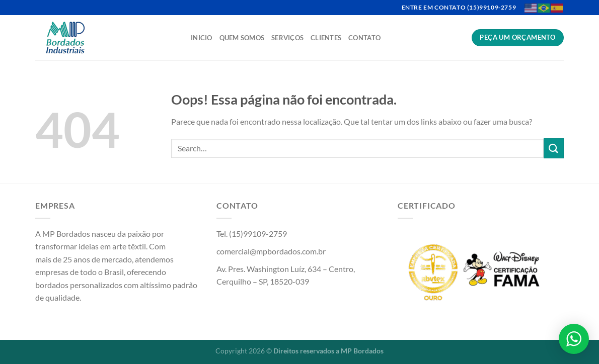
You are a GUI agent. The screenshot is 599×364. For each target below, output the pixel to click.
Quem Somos (242, 38)
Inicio (202, 38)
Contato (364, 38)
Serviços (287, 38)
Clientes (326, 38)
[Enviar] (554, 148)
